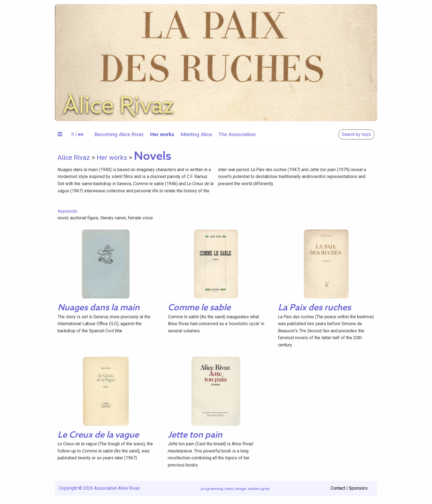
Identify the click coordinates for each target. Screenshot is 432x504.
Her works (162, 134)
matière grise (259, 489)
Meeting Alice (196, 134)
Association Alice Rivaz (117, 488)
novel (63, 218)
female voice (140, 218)
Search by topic (357, 134)
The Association (237, 134)
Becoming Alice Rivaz (119, 134)
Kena (229, 489)
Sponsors (358, 488)
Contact (338, 488)
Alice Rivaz (74, 158)
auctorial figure (84, 218)
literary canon (113, 218)
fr (73, 134)
